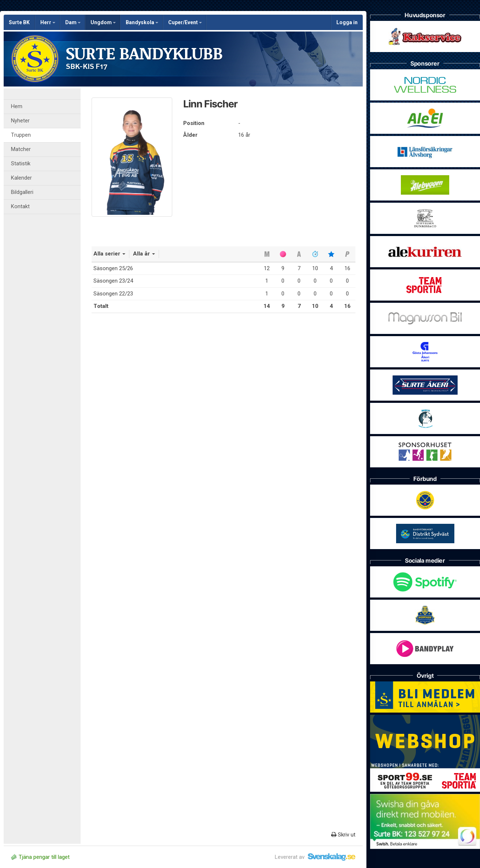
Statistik (21, 164)
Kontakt (20, 207)
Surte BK (19, 22)
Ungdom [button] (103, 22)
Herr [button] (48, 22)
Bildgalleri (22, 192)
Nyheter (20, 121)
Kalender (21, 178)
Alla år (144, 254)
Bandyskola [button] (142, 22)
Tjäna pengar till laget (40, 857)
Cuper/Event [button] (185, 22)
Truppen (21, 135)
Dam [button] (73, 22)
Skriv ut (343, 835)
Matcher (21, 149)
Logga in (347, 22)
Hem (17, 106)
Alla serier (109, 254)
